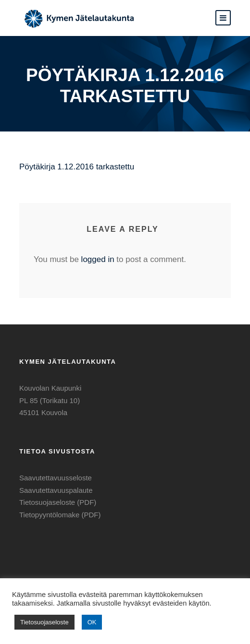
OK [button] (92, 622)
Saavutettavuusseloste (56, 478)
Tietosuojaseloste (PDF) (58, 502)
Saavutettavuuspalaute (56, 490)
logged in (98, 259)
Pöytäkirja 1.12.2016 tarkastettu (77, 167)
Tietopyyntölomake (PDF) (60, 515)
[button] (223, 18)
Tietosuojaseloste (44, 622)
